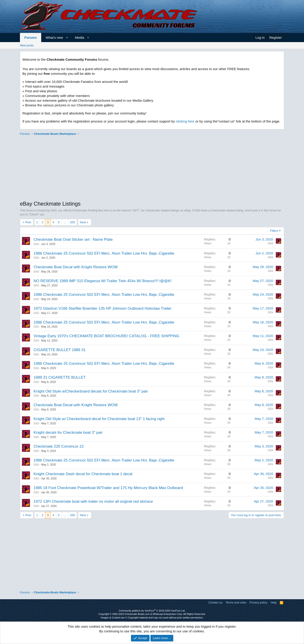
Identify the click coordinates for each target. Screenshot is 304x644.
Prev (28, 222)
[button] (67, 38)
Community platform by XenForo (152, 611)
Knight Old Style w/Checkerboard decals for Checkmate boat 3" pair (91, 391)
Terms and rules (236, 602)
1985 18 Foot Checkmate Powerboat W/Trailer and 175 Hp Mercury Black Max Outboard (108, 488)
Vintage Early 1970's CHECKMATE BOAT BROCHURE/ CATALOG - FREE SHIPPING (106, 336)
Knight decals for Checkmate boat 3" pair (68, 433)
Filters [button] (274, 231)
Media (80, 38)
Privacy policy (258, 602)
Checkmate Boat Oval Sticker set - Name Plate (73, 239)
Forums (31, 38)
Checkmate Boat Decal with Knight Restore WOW (76, 267)
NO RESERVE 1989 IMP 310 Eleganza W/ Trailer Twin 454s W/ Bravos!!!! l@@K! (103, 281)
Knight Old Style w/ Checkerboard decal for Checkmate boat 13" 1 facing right (99, 419)
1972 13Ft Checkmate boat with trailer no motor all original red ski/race (93, 501)
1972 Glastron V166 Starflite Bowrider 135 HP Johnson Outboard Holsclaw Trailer (103, 308)
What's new (54, 38)
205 (73, 222)
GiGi (36, 244)
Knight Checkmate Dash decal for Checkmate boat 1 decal (83, 474)
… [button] (65, 222)
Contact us (215, 602)
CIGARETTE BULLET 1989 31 (60, 350)
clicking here (185, 121)
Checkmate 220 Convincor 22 (59, 446)
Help (274, 602)
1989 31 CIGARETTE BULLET (60, 377)
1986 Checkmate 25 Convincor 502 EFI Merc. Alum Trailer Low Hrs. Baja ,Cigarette (104, 253)
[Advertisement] (152, 169)
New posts (27, 45)
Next (83, 222)
